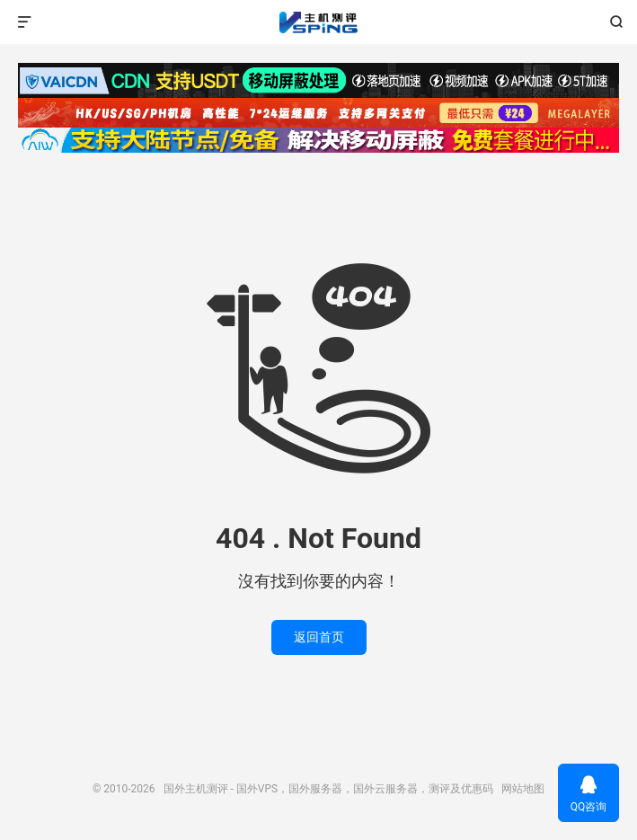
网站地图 (523, 789)
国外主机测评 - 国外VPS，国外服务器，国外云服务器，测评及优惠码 (318, 22)
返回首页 (319, 637)
